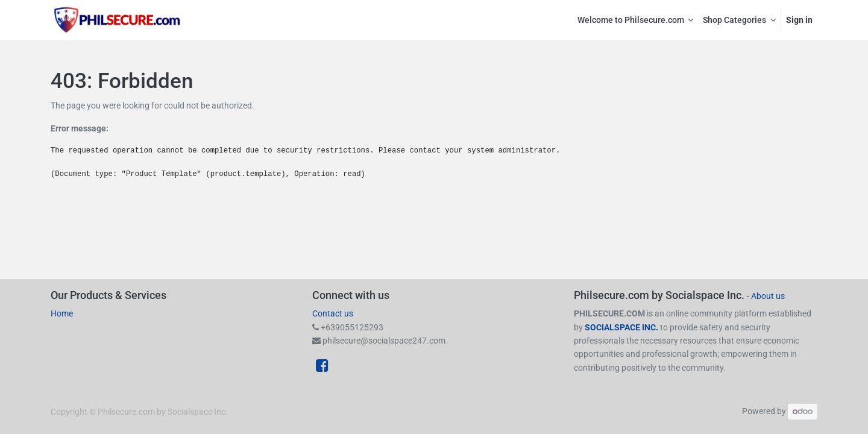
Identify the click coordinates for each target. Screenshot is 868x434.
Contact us (333, 313)
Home (62, 313)
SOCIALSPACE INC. (622, 327)
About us (768, 296)
